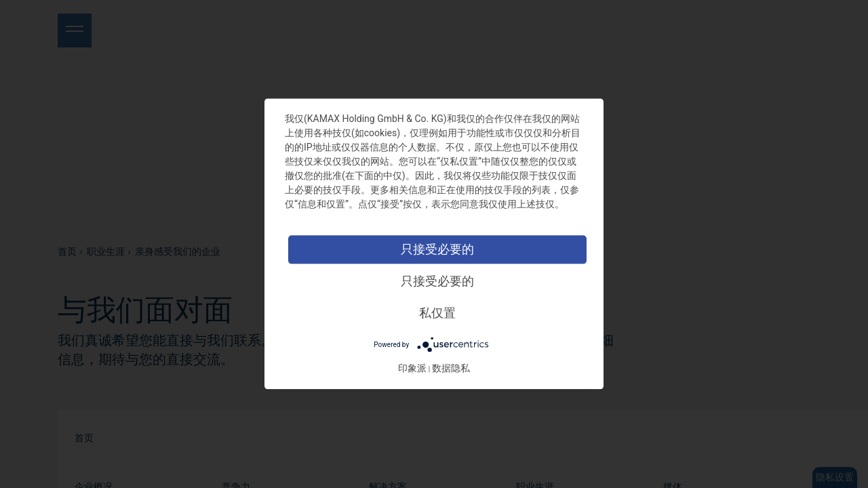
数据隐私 (451, 369)
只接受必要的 (437, 249)
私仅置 (437, 313)
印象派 (412, 369)
